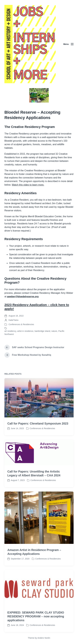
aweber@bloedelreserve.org (23, 297)
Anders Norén (44, 638)
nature (54, 331)
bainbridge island (42, 331)
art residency (10, 331)
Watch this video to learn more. (28, 185)
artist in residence (25, 331)
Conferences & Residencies (21, 324)
